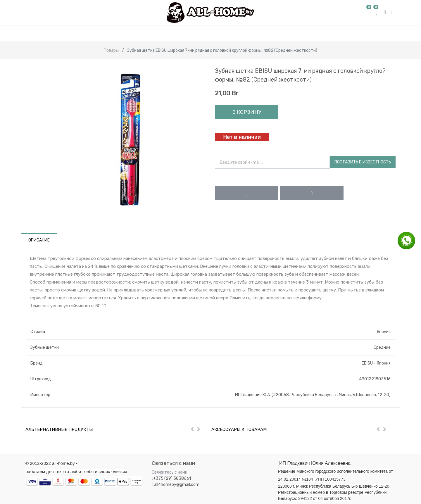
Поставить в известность (363, 162)
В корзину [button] (247, 112)
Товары (111, 50)
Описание (39, 240)
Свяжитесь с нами (170, 472)
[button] (246, 193)
